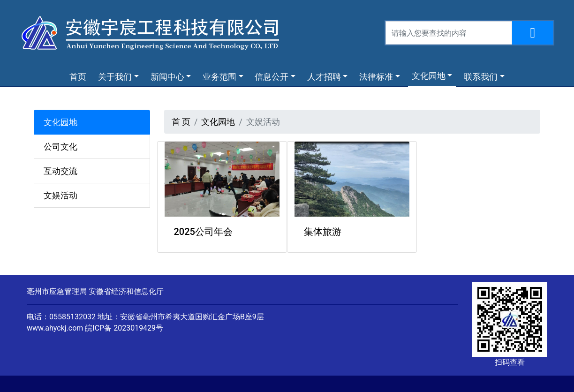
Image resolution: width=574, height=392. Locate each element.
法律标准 (376, 77)
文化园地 (429, 76)
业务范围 (219, 77)
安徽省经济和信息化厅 (126, 291)
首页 (80, 76)
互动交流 (60, 171)
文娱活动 (60, 195)
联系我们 (481, 77)
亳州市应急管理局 (57, 291)
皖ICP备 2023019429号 (124, 328)
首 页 (181, 122)
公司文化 (60, 147)
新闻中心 (167, 77)
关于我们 (115, 77)
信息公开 (272, 77)
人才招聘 (324, 77)
